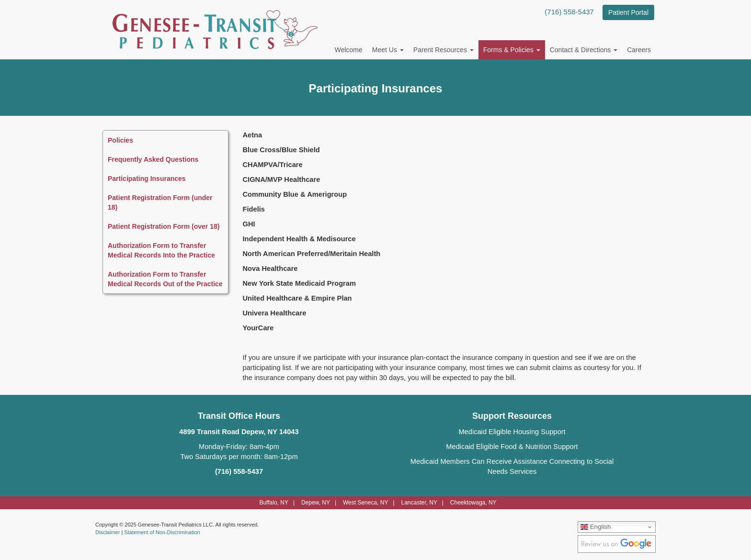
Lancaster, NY (419, 503)
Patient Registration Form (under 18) (160, 202)
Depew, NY (316, 503)
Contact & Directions (584, 50)
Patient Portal (628, 12)
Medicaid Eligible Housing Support (512, 432)
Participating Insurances (147, 179)
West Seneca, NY (366, 503)
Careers (639, 50)
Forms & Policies (512, 50)
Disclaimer (108, 532)
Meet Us (388, 50)
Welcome (349, 50)
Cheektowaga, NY (473, 503)
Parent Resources (444, 50)
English (596, 527)
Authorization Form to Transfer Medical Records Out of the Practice (165, 279)
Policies (120, 140)
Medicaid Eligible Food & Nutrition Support (512, 447)
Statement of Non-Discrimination (162, 532)
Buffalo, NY (273, 503)
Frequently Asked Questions (153, 159)
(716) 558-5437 (569, 12)
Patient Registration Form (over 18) (164, 226)
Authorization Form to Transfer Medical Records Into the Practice (161, 250)
